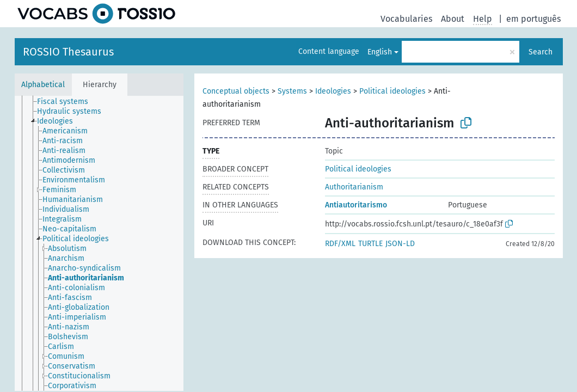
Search (541, 52)
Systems (292, 91)
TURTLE (370, 244)
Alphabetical (43, 85)
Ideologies (333, 91)
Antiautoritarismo (356, 205)
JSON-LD (400, 244)
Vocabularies (406, 19)
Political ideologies (392, 91)
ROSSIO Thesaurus (68, 52)
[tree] (99, 243)
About (453, 19)
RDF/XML (340, 244)
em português (533, 19)
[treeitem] (67, 102)
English (380, 52)
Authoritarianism (354, 187)
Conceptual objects (236, 91)
